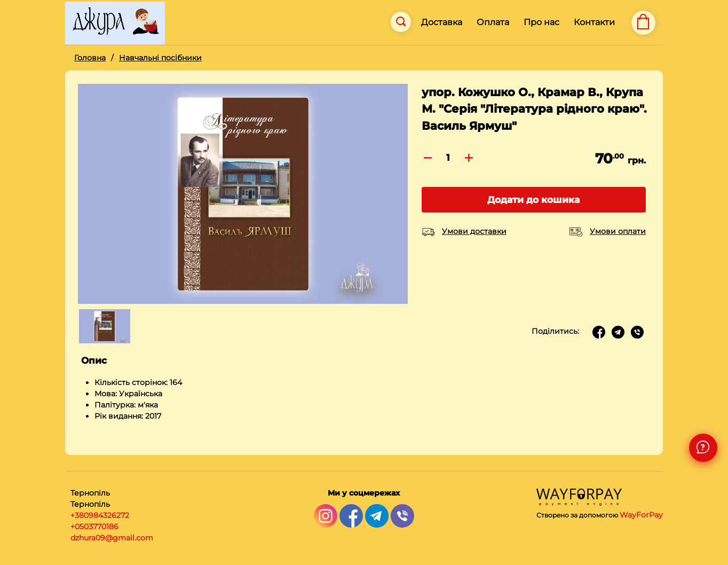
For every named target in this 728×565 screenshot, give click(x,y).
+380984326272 (100, 515)
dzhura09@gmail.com (112, 538)
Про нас (541, 22)
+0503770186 (94, 527)
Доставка (442, 22)
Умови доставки (474, 231)
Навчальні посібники (160, 58)
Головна (90, 58)
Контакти (594, 22)
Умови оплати (618, 231)
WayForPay (641, 515)
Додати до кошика (533, 200)
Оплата (493, 22)
